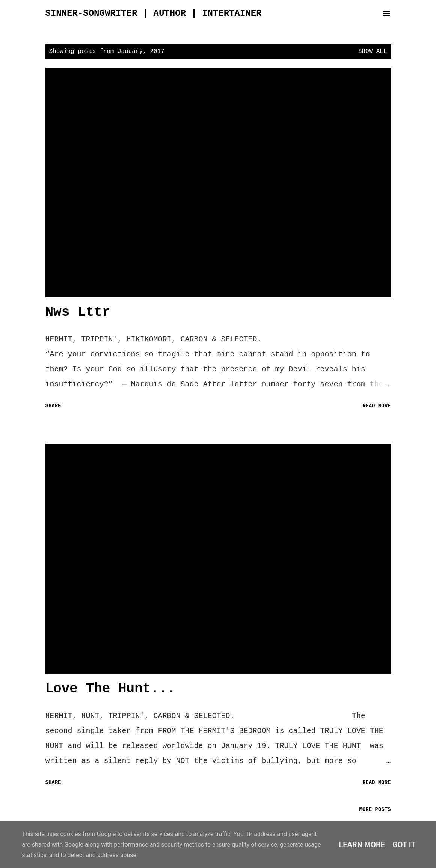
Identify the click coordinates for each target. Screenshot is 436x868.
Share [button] (53, 406)
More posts (375, 809)
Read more (377, 406)
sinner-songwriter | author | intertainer (154, 13)
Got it (404, 845)
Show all (373, 51)
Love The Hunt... (110, 689)
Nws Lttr (78, 312)
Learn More (362, 845)
